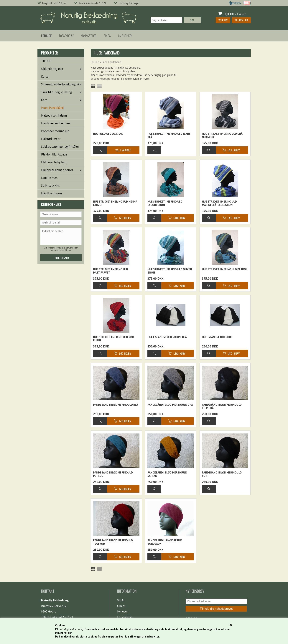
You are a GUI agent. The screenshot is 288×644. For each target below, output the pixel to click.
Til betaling (241, 20)
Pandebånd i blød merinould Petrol (113, 474)
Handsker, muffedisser (56, 123)
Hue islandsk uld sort (217, 337)
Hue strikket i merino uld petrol (225, 269)
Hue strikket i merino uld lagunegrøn (165, 203)
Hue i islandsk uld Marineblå (167, 337)
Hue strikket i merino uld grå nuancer (222, 135)
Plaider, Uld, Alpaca (54, 154)
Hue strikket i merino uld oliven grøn (170, 271)
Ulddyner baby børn (54, 162)
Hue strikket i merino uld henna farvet (115, 203)
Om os (107, 36)
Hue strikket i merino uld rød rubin (114, 339)
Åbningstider (89, 36)
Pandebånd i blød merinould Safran (167, 474)
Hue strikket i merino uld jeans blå (169, 135)
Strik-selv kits (50, 186)
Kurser (45, 77)
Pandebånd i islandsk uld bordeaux (165, 542)
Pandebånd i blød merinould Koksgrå (222, 406)
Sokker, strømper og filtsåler (60, 147)
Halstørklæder (51, 139)
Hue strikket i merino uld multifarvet (111, 271)
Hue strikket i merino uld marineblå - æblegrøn (219, 203)
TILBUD (46, 61)
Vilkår (121, 600)
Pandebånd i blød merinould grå (170, 405)
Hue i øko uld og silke (108, 134)
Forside (95, 62)
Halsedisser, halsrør (54, 115)
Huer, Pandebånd (52, 108)
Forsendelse (66, 36)
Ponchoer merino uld (55, 131)
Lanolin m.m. (50, 178)
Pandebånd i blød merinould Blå (116, 405)
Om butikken (125, 36)
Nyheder (122, 611)
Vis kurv (223, 20)
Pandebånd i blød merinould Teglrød (113, 542)
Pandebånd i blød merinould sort (222, 474)
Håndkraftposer (52, 193)
